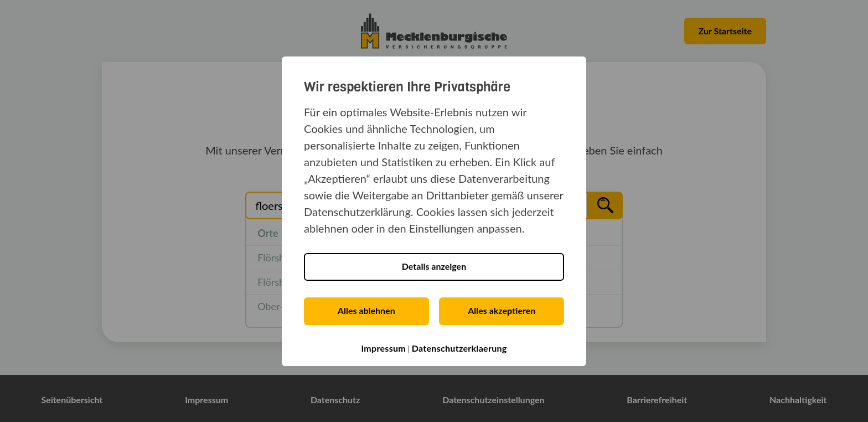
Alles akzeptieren (502, 310)
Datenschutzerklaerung (459, 348)
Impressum (383, 348)
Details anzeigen (434, 266)
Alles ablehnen (366, 310)
